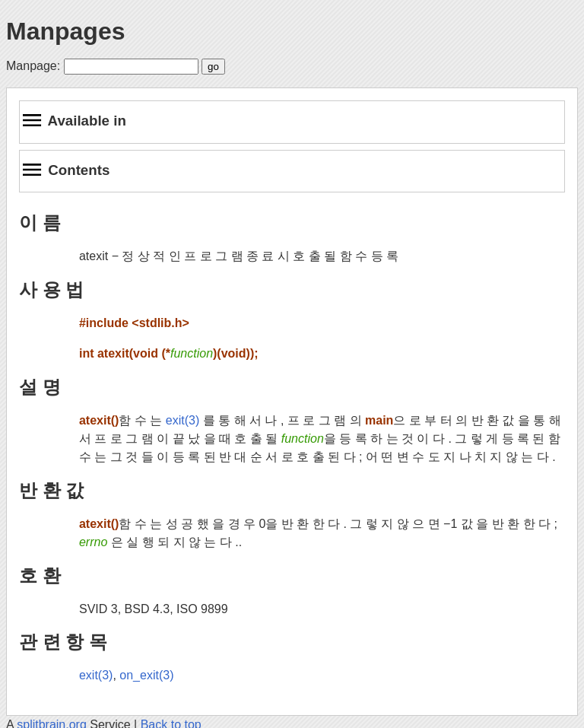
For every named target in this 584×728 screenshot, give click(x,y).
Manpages (65, 31)
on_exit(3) (146, 675)
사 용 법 (51, 289)
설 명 (40, 387)
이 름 (40, 223)
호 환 (40, 575)
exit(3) (182, 420)
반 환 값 (51, 490)
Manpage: (33, 66)
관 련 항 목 (63, 642)
